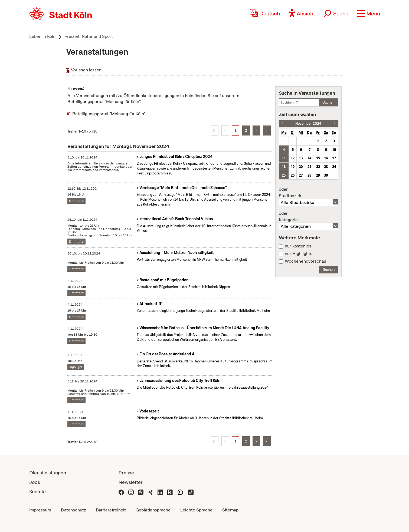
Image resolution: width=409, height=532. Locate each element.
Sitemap (230, 510)
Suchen (328, 102)
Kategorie (309, 217)
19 (293, 167)
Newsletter (131, 482)
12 (293, 158)
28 (309, 175)
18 (284, 167)
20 (301, 167)
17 (334, 158)
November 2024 (308, 123)
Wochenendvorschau (305, 261)
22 (318, 167)
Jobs (35, 482)
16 (326, 158)
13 (301, 158)
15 (318, 158)
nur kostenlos (298, 246)
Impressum (40, 510)
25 (284, 175)
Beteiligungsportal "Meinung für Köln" (109, 114)
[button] (369, 14)
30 (326, 175)
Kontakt (38, 492)
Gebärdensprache (153, 510)
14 (309, 158)
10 (334, 150)
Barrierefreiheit (111, 510)
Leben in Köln (42, 36)
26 (293, 175)
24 (334, 167)
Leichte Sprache (196, 510)
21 (309, 167)
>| (267, 130)
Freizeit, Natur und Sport (89, 36)
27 (301, 175)
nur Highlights (299, 254)
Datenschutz (73, 510)
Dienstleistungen (48, 473)
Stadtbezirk (309, 193)
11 (284, 158)
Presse (126, 473)
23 (326, 167)
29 (318, 175)
